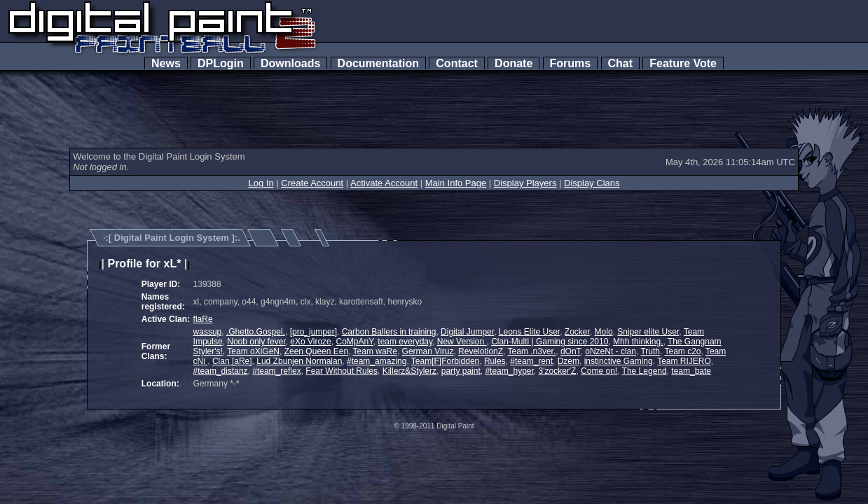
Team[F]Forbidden (445, 361)
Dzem (569, 361)
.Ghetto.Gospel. (256, 332)
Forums (570, 63)
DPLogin (221, 63)
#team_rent (531, 361)
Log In (261, 183)
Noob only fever (256, 342)
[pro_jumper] (314, 332)
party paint (461, 371)
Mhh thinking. (638, 342)
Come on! (599, 371)
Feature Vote (683, 63)
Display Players (525, 183)
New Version (462, 342)
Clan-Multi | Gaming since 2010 (550, 342)
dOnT (571, 351)
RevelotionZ (481, 351)
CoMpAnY (354, 342)
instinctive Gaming (619, 361)
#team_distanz (221, 371)
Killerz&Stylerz (409, 371)
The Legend (645, 371)
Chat (620, 63)
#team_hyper (509, 371)
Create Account (312, 183)
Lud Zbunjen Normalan (299, 361)
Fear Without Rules (342, 371)
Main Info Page (456, 183)
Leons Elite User (529, 332)
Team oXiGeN (253, 351)
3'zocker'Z (558, 371)
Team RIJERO (684, 361)
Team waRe (375, 351)
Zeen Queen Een (316, 351)
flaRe (203, 319)
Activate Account (384, 183)
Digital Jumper (467, 332)
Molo (604, 332)
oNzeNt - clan (611, 351)
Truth (650, 351)
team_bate (691, 371)
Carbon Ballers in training (389, 332)
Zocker (577, 332)
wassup (208, 332)
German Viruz (428, 351)
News (166, 63)
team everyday (405, 342)
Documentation (378, 63)
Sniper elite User (648, 332)
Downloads (290, 63)
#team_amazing (377, 361)
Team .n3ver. (532, 351)
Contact (456, 63)
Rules (495, 361)
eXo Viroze (310, 342)
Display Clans (592, 183)
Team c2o (682, 351)
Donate (514, 63)
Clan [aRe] (232, 361)
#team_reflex (276, 371)
